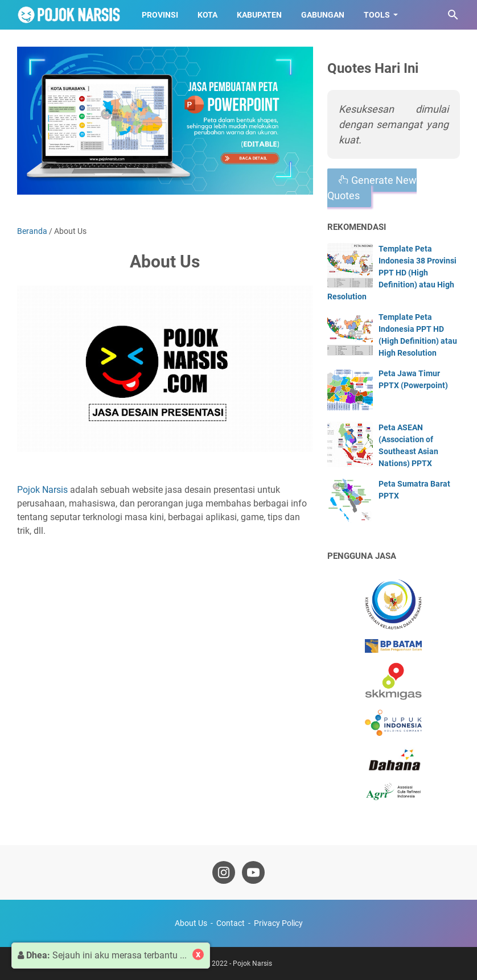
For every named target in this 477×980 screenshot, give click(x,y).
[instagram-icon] (224, 872)
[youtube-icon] (253, 872)
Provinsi (160, 15)
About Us (191, 923)
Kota (207, 15)
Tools (377, 15)
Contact (231, 923)
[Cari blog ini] (453, 15)
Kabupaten (259, 15)
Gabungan (323, 15)
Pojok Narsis (42, 490)
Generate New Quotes (372, 188)
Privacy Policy (278, 923)
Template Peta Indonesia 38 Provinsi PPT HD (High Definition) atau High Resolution (392, 273)
